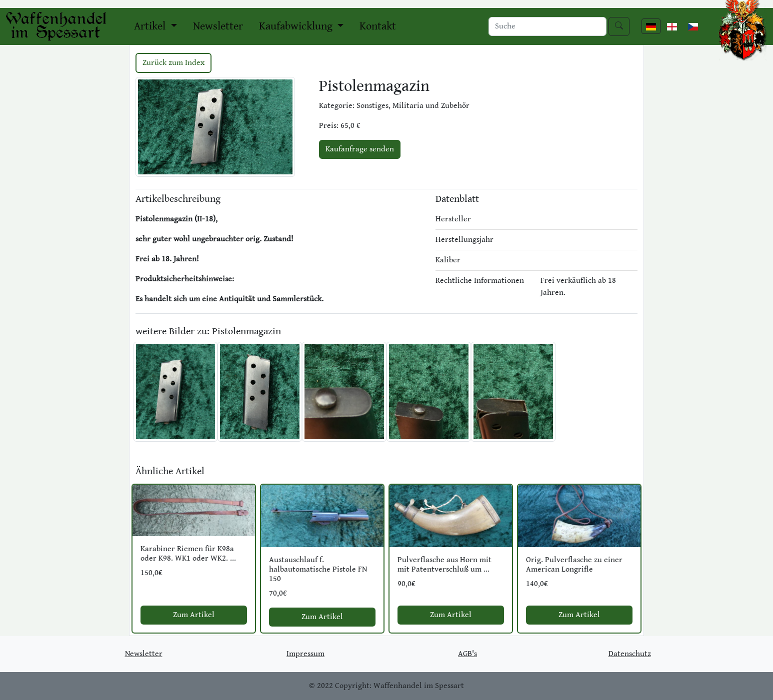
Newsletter (218, 26)
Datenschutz (630, 654)
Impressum (305, 654)
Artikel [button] (151, 26)
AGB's (467, 654)
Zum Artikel (194, 615)
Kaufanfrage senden (360, 149)
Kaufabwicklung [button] (297, 26)
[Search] (547, 26)
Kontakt (378, 26)
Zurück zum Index (173, 63)
